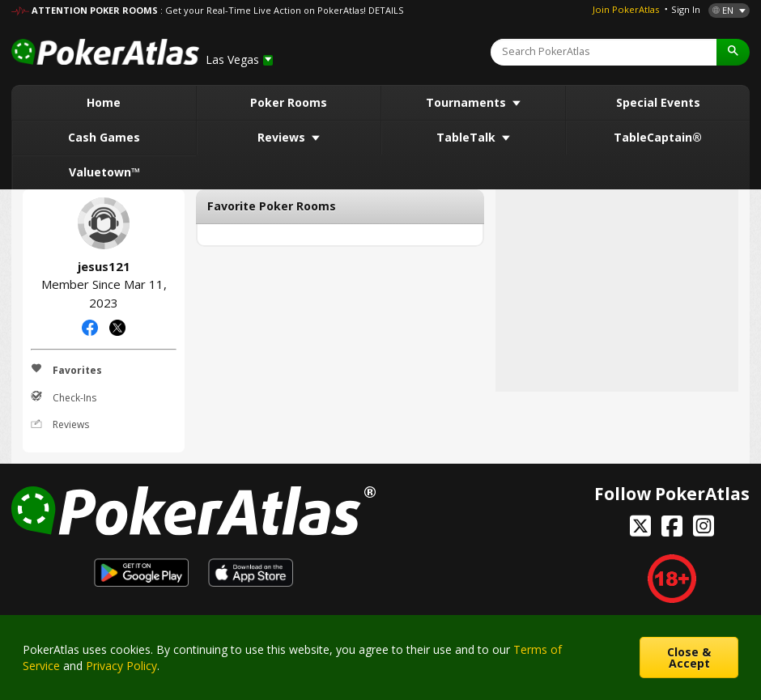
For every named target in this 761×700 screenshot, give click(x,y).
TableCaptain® (658, 137)
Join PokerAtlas (626, 9)
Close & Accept (689, 658)
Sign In (686, 9)
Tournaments (468, 102)
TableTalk (468, 137)
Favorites (66, 370)
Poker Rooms (289, 102)
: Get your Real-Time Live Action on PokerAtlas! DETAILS (282, 10)
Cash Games (104, 137)
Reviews (283, 137)
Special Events (658, 102)
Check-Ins (64, 397)
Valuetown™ (104, 172)
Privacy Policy (121, 666)
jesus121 (104, 223)
